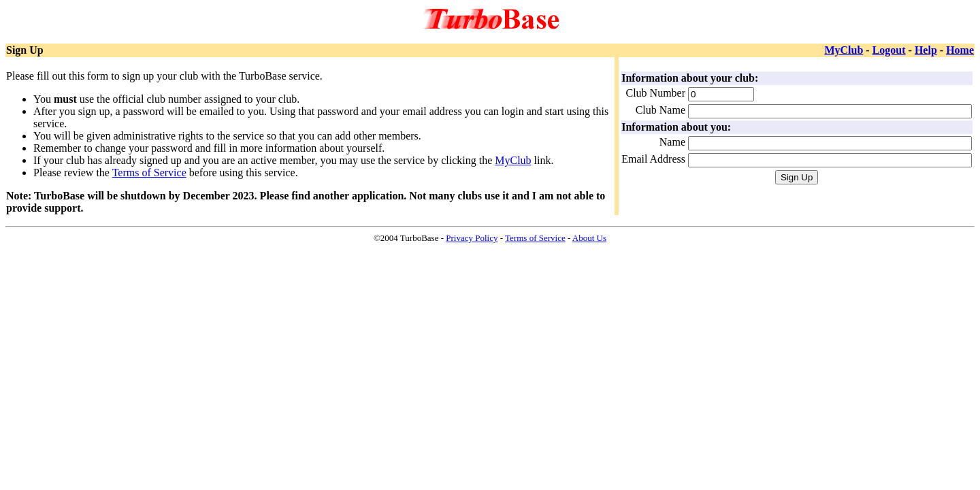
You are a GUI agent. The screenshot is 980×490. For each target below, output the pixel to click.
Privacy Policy (472, 238)
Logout (889, 50)
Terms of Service (149, 173)
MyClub (844, 50)
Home (960, 50)
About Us (589, 238)
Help (926, 50)
